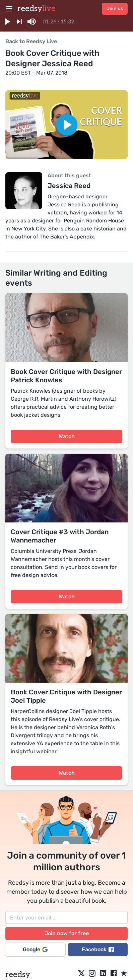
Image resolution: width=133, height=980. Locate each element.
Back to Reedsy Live (31, 41)
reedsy (18, 974)
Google (35, 949)
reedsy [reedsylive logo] (37, 9)
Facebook (98, 949)
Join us (115, 9)
